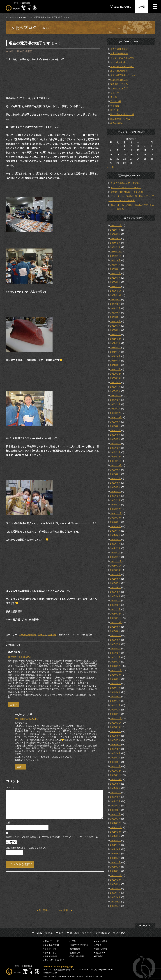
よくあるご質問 (52, 945)
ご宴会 (98, 945)
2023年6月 (116, 269)
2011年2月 (116, 867)
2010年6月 (116, 897)
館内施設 (74, 933)
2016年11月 (116, 566)
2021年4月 (116, 361)
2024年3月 (116, 243)
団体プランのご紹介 (79, 945)
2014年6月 (116, 692)
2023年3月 (116, 278)
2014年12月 (116, 666)
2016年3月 (116, 601)
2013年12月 (116, 718)
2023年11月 (116, 256)
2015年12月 (116, 614)
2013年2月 (116, 762)
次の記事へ (66, 910)
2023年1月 (116, 287)
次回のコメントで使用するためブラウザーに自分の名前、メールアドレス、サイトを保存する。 (53, 837)
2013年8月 (116, 736)
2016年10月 (116, 570)
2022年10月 (116, 295)
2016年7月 (116, 583)
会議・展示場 (101, 949)
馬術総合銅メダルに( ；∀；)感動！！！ (130, 192)
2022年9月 (116, 300)
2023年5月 (116, 273)
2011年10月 (116, 832)
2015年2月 (116, 657)
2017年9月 (116, 522)
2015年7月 (116, 636)
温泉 (50, 933)
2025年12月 (116, 225)
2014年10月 (116, 675)
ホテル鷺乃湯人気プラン (122, 67)
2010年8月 (116, 889)
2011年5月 (116, 854)
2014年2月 (116, 710)
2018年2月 (116, 500)
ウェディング (51, 949)
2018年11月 (116, 461)
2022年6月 (116, 313)
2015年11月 (116, 618)
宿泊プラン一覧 (52, 941)
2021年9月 (116, 343)
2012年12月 (116, 771)
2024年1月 (116, 247)
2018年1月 (116, 505)
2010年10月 (116, 880)
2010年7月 (116, 893)
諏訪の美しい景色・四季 (122, 115)
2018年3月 (116, 496)
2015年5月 (116, 644)
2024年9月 (116, 234)
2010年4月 (116, 906)
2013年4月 (116, 753)
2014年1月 (116, 714)
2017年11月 (116, 513)
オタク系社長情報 (119, 49)
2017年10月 (116, 518)
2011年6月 (116, 849)
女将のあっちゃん (119, 84)
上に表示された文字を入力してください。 (27, 848)
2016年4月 (116, 596)
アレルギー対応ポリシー (56, 960)
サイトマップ (51, 953)
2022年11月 (116, 291)
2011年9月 (116, 836)
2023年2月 (116, 282)
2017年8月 (116, 526)
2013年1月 (116, 766)
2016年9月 (116, 574)
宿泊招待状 (100, 953)
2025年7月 (116, 230)
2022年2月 (116, 330)
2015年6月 (116, 640)
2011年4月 (116, 858)
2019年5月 (116, 439)
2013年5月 (116, 749)
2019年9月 (116, 422)
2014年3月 (116, 705)
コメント (10, 787)
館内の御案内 (117, 123)
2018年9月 (116, 470)
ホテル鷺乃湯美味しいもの (123, 75)
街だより (115, 110)
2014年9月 (116, 679)
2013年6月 (116, 745)
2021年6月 (116, 356)
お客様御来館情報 (119, 53)
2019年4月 (116, 444)
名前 (8, 822)
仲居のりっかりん (119, 80)
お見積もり (75, 953)
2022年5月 (116, 317)
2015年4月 (116, 649)
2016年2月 (116, 605)
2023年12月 (116, 252)
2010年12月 (116, 875)
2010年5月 (116, 902)
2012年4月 (116, 806)
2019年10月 (116, 417)
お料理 (89, 933)
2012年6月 (116, 797)
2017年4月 (116, 544)
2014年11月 (116, 670)
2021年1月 (116, 369)
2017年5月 (116, 540)
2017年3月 (116, 548)
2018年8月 (116, 474)
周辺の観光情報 (77, 956)
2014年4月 (116, 701)
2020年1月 (116, 409)
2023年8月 (116, 260)
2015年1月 (116, 662)
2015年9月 (116, 627)
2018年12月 (116, 457)
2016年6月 (116, 588)
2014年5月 (116, 697)
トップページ (11, 17)
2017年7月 (116, 531)
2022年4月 (116, 321)
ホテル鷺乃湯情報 (37, 17)
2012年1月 (116, 819)
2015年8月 (116, 631)
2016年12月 (116, 561)
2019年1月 (116, 452)
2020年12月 (116, 374)
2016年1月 (116, 609)
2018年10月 (116, 465)
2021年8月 (116, 348)
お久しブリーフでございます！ (126, 187)
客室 (61, 933)
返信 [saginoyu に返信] (19, 767)
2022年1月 (116, 335)
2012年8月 (116, 788)
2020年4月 (116, 396)
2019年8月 (116, 426)
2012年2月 (116, 814)
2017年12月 (116, 509)
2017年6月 (116, 535)
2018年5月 (116, 487)
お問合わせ (75, 949)
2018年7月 (116, 478)
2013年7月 (116, 740)
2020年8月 (116, 382)
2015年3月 (116, 653)
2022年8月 (116, 304)
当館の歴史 (104, 933)
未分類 (114, 97)
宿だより (42, 635)
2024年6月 (116, 239)
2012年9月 (116, 784)
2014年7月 (116, 688)
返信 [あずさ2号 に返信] (12, 705)
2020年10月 (116, 378)
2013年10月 (116, 727)
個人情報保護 (51, 956)
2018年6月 (116, 483)
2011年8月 (116, 841)
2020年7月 (116, 387)
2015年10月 (116, 622)
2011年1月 (116, 871)
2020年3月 (116, 400)
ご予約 (142, 7)
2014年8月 (116, 684)
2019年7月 (116, 430)
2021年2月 (116, 365)
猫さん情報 (116, 101)
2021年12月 (116, 339)
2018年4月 (116, 492)
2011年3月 (116, 862)
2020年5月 (116, 391)
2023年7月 (116, 265)
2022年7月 (116, 308)
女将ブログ (23, 17)
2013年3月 (116, 758)
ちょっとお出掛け (119, 62)
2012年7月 (116, 793)
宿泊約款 (99, 956)
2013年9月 (116, 731)
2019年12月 (116, 413)
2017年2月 (116, 553)
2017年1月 (116, 557)
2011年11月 (116, 827)
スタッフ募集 (101, 941)
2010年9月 (116, 884)
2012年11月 (116, 775)
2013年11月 (116, 723)
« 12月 (111, 167)
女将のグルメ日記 (119, 88)
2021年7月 (116, 352)
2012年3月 (116, 810)
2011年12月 (116, 823)
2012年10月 (116, 779)
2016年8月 (116, 579)
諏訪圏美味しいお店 (120, 119)
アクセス (121, 933)
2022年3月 (116, 326)
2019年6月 (116, 435)
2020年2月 (116, 404)
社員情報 (52, 635)
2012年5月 (116, 801)
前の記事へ (43, 910)
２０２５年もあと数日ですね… (126, 183)
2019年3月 (116, 448)
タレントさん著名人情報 (122, 58)
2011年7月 (116, 845)
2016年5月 (116, 592)
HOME (38, 933)
